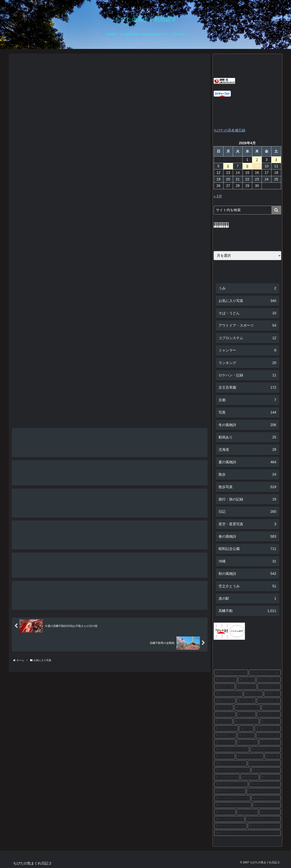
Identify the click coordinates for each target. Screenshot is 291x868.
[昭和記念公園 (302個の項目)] (231, 673)
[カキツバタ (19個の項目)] (268, 736)
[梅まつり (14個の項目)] (230, 791)
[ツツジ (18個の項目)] (225, 742)
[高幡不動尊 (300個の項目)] (265, 673)
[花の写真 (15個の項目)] (264, 763)
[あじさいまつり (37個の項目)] (228, 694)
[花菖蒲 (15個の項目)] (250, 777)
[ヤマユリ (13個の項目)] (229, 819)
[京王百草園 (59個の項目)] (269, 680)
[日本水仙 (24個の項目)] (269, 715)
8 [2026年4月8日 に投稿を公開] (247, 166)
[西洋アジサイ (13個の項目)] (263, 819)
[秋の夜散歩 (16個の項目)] (265, 749)
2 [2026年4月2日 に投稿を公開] (257, 160)
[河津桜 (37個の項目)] (246, 687)
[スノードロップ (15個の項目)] (232, 770)
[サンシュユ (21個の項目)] (226, 728)
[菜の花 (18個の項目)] (247, 742)
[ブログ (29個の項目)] (246, 701)
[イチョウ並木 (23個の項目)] (246, 721)
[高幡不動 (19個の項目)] (225, 736)
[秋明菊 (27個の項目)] (225, 715)
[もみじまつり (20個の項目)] (268, 728)
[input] (247, 210)
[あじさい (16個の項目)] (231, 763)
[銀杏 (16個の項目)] (273, 756)
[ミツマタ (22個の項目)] (270, 721)
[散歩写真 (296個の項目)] (226, 680)
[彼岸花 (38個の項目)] (225, 687)
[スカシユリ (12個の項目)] (264, 826)
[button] (276, 210)
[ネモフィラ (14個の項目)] (265, 784)
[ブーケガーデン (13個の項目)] (233, 805)
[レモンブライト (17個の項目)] (232, 749)
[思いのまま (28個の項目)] (269, 701)
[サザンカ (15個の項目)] (266, 770)
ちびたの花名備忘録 (230, 130)
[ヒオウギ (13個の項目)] (247, 812)
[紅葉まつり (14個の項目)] (264, 791)
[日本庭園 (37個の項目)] (269, 687)
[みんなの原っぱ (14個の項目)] (232, 798)
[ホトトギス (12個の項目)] (231, 826)
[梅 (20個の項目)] (246, 728)
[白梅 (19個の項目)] (246, 736)
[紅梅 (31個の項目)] (272, 694)
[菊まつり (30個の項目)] (225, 701)
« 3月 (218, 196)
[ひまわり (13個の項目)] (270, 812)
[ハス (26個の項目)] (246, 715)
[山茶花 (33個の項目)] (253, 694)
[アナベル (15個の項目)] (270, 777)
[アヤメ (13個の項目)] (267, 805)
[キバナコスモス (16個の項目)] (250, 756)
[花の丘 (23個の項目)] (223, 721)
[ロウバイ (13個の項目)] (225, 812)
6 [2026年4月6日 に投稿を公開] (228, 166)
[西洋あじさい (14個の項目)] (231, 784)
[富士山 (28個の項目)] (224, 708)
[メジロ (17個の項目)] (270, 742)
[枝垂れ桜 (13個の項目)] (266, 798)
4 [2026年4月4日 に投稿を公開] (276, 160)
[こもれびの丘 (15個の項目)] (227, 777)
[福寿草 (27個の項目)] (271, 708)
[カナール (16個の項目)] (225, 756)
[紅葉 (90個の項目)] (247, 680)
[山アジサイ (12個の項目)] (247, 833)
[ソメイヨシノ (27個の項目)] (247, 708)
